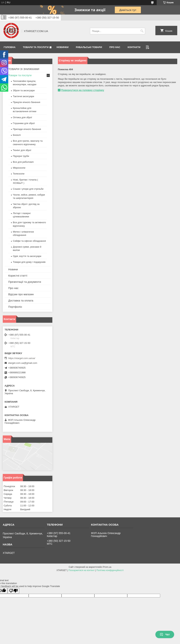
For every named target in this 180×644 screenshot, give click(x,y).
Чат (165, 634)
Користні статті (18, 276)
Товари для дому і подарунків (29, 262)
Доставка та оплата (21, 300)
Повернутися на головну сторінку (83, 90)
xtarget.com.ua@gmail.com (23, 363)
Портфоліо (15, 307)
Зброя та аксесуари (24, 90)
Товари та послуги (36, 47)
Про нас (115, 47)
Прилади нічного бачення (27, 129)
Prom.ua (107, 567)
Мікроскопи (19, 168)
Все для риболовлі (23, 162)
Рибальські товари (89, 47)
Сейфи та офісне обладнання (29, 241)
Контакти (134, 47)
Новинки (63, 47)
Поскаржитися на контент (82, 570)
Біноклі (17, 135)
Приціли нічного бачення (27, 102)
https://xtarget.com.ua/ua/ (22, 358)
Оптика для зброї (22, 117)
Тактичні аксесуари (23, 96)
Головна (10, 47)
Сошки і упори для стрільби (28, 189)
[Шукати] (142, 31)
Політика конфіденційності (110, 570)
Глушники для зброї (24, 123)
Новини (13, 269)
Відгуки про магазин (21, 294)
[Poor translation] (13, 591)
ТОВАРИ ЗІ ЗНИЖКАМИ (24, 69)
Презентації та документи (25, 282)
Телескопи (19, 174)
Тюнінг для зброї (22, 150)
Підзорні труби (21, 156)
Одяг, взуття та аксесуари (27, 256)
